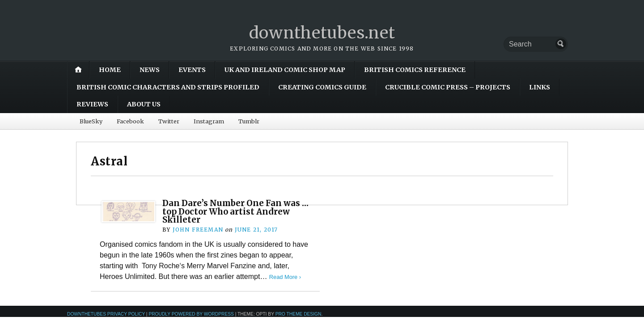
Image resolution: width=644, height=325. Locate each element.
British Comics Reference (415, 70)
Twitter (169, 121)
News (150, 70)
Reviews (92, 104)
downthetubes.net (322, 33)
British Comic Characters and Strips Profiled (168, 87)
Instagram (209, 121)
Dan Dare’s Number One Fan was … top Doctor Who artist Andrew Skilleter (235, 211)
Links (540, 87)
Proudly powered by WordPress (191, 314)
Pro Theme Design (299, 314)
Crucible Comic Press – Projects (448, 87)
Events (192, 70)
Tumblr (249, 121)
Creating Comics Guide (322, 87)
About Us (144, 104)
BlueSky (91, 121)
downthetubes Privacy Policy (106, 314)
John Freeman (198, 230)
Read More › (285, 277)
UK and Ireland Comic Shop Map (285, 70)
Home (110, 70)
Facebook (130, 121)
